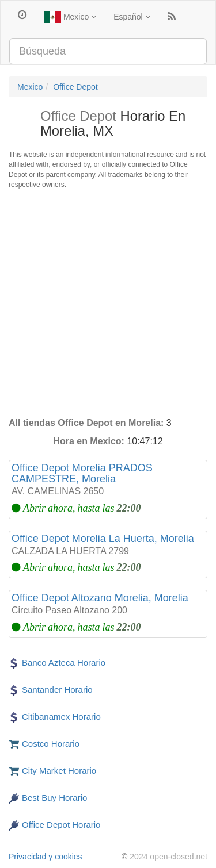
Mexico (70, 17)
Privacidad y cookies (46, 857)
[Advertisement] (108, 303)
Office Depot (75, 87)
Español (132, 17)
